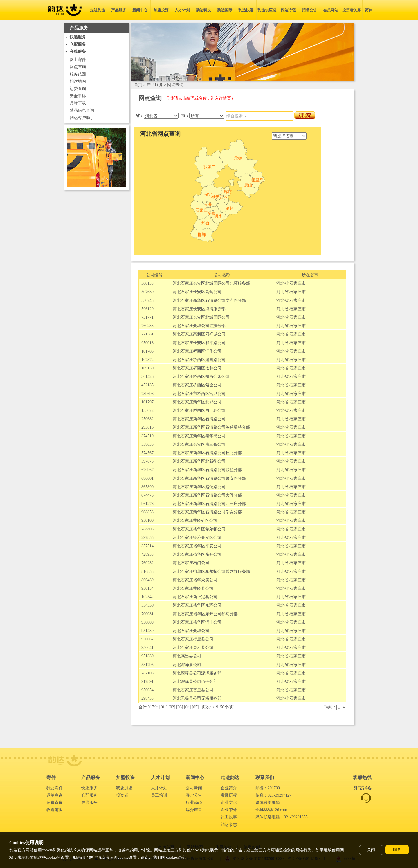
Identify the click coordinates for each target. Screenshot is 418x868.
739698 (147, 394)
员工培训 (159, 795)
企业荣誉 (229, 810)
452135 (147, 385)
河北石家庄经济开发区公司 (197, 538)
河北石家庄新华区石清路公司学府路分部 (209, 301)
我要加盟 (124, 788)
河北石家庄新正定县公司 (195, 597)
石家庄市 (298, 283)
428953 (147, 554)
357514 (147, 546)
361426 (147, 377)
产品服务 (119, 10)
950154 (147, 588)
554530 (147, 605)
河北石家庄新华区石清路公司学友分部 (207, 512)
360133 (147, 283)
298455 (147, 698)
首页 (138, 85)
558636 (147, 444)
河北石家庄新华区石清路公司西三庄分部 (209, 504)
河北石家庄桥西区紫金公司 (197, 385)
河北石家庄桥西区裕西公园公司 (201, 377)
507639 (147, 292)
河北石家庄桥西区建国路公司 (199, 360)
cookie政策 (175, 857)
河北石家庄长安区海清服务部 (199, 309)
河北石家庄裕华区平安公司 (197, 546)
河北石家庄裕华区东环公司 (197, 605)
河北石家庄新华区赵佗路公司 (199, 487)
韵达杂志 (229, 825)
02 (172, 707)
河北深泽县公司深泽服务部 (197, 673)
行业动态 (194, 803)
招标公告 (309, 10)
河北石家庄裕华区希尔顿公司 (199, 529)
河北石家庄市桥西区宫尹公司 (199, 394)
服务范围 (78, 74)
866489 (147, 580)
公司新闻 (194, 788)
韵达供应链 (267, 10)
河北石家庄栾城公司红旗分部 (199, 326)
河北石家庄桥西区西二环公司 (199, 410)
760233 (147, 326)
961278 (147, 504)
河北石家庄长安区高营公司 (197, 292)
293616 (147, 427)
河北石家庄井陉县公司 (193, 588)
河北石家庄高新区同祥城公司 (199, 334)
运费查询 (78, 89)
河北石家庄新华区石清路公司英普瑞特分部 (211, 427)
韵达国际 (225, 10)
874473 (147, 495)
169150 (147, 368)
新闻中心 (140, 10)
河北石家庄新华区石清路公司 (199, 419)
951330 (147, 656)
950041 (147, 648)
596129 (147, 309)
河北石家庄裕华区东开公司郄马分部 (205, 614)
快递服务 (89, 788)
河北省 (282, 283)
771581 (147, 334)
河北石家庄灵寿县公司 (193, 648)
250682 (147, 419)
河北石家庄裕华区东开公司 (197, 554)
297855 (147, 538)
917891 (147, 682)
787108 (147, 673)
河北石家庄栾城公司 (191, 631)
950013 (147, 343)
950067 (147, 639)
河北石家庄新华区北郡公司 (197, 402)
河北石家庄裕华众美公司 (195, 580)
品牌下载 (78, 103)
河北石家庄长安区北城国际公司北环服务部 (211, 283)
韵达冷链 (288, 10)
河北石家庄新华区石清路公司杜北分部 (207, 453)
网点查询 (78, 67)
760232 (147, 563)
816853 (147, 572)
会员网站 (331, 10)
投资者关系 (352, 10)
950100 (147, 520)
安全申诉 (78, 96)
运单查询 (55, 795)
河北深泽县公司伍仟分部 (195, 682)
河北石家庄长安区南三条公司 (199, 444)
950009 (147, 622)
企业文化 (229, 803)
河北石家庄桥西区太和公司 (197, 368)
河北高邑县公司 (187, 656)
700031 (147, 614)
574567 (147, 453)
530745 (147, 301)
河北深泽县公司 (187, 665)
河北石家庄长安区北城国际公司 (201, 317)
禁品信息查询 (82, 110)
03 (180, 707)
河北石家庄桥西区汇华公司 (197, 351)
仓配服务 (89, 795)
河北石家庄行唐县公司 (193, 639)
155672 (147, 410)
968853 (147, 512)
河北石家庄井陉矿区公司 (195, 520)
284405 (147, 529)
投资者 (122, 795)
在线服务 (89, 803)
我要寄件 (55, 788)
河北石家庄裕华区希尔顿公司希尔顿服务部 (211, 572)
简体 (369, 10)
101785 (147, 351)
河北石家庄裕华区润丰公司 (197, 622)
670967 (147, 470)
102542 (147, 597)
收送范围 (55, 810)
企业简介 (229, 788)
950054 (147, 690)
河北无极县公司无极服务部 (197, 698)
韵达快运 (246, 10)
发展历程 (229, 795)
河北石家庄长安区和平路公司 (199, 343)
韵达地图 (78, 81)
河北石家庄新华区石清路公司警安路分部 (209, 478)
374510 (147, 436)
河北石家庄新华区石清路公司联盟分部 (207, 470)
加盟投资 (161, 10)
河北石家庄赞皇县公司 (193, 690)
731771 (147, 317)
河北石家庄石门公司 (191, 563)
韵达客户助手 (82, 118)
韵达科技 (203, 10)
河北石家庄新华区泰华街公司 (199, 436)
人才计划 (182, 10)
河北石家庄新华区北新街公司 (199, 461)
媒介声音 (194, 810)
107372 (147, 360)
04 (188, 707)
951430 (147, 631)
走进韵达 (98, 10)
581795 (147, 665)
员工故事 (229, 817)
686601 (147, 478)
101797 (147, 402)
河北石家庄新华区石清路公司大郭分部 (207, 495)
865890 (147, 487)
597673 (147, 461)
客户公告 (194, 795)
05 (195, 707)
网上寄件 (78, 60)
